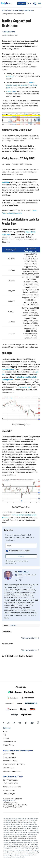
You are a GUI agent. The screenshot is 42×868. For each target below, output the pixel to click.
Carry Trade (11, 91)
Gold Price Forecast (10, 780)
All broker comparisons (12, 771)
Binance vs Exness (10, 761)
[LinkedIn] (14, 723)
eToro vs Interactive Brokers (14, 764)
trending (10, 76)
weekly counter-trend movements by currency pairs (22, 85)
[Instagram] (38, 723)
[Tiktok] (26, 723)
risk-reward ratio (25, 387)
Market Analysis (9, 794)
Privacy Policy (8, 745)
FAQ (4, 735)
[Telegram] (20, 723)
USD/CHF (13, 625)
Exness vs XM (8, 754)
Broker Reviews (9, 790)
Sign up (21, 556)
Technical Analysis (11, 10)
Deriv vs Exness (9, 768)
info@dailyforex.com (9, 801)
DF (3, 11)
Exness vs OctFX (9, 757)
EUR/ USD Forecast (10, 783)
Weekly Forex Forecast (26, 10)
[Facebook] (3, 723)
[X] (8, 723)
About (5, 731)
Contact (6, 738)
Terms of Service (9, 742)
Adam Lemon (23, 572)
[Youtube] (32, 723)
